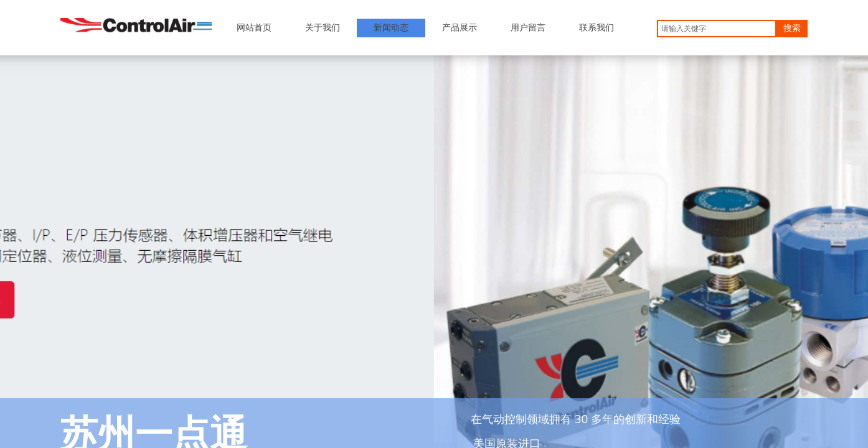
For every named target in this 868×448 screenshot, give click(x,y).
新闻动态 (391, 28)
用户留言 (528, 28)
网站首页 (254, 28)
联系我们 (597, 28)
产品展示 (460, 28)
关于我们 (323, 28)
